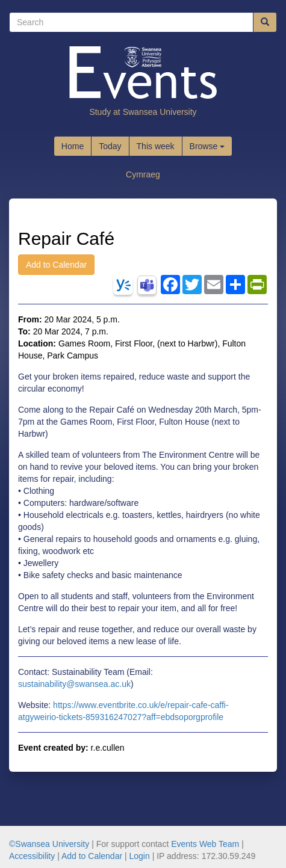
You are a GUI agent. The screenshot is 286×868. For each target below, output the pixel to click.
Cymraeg (143, 174)
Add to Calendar (56, 265)
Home (73, 146)
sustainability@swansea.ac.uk (74, 684)
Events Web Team (205, 844)
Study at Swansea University (143, 112)
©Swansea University (49, 844)
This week (156, 146)
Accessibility (32, 856)
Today (110, 146)
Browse (207, 146)
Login (140, 856)
